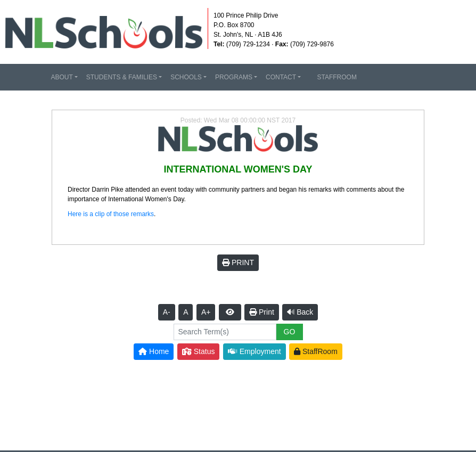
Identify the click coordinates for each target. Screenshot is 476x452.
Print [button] (262, 312)
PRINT (238, 262)
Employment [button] (255, 351)
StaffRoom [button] (316, 351)
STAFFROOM (333, 77)
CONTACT (281, 77)
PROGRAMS (234, 77)
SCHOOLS (186, 77)
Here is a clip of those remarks (111, 214)
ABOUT (61, 77)
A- (167, 312)
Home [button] (154, 351)
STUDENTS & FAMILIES (122, 77)
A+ (206, 312)
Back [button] (300, 312)
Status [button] (199, 351)
